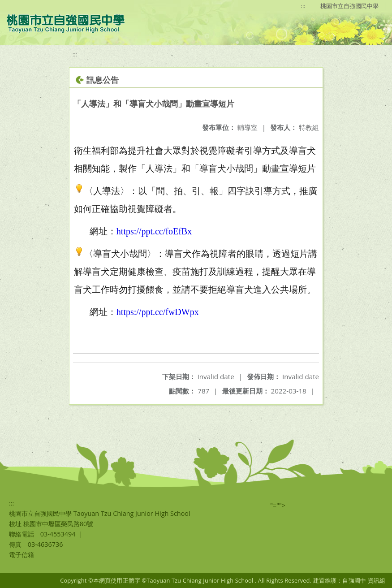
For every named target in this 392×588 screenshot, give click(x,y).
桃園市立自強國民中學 (349, 6)
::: (303, 6)
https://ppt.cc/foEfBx (154, 231)
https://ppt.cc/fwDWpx (158, 312)
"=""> (278, 505)
